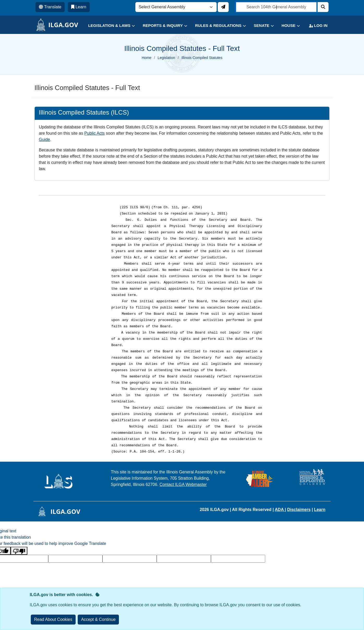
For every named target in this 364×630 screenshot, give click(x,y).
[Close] (98, 620)
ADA (280, 510)
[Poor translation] (19, 551)
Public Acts (94, 133)
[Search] (323, 7)
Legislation (166, 58)
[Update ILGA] (223, 7)
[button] (108, 26)
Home (146, 58)
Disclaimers (299, 510)
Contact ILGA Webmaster (183, 485)
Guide (44, 139)
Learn (320, 510)
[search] (276, 7)
